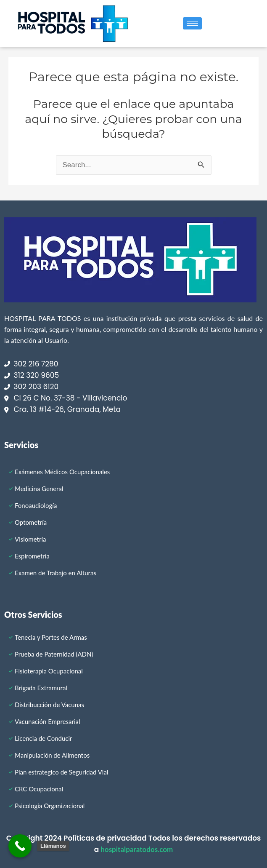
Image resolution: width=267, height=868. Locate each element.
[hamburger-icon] (192, 23)
